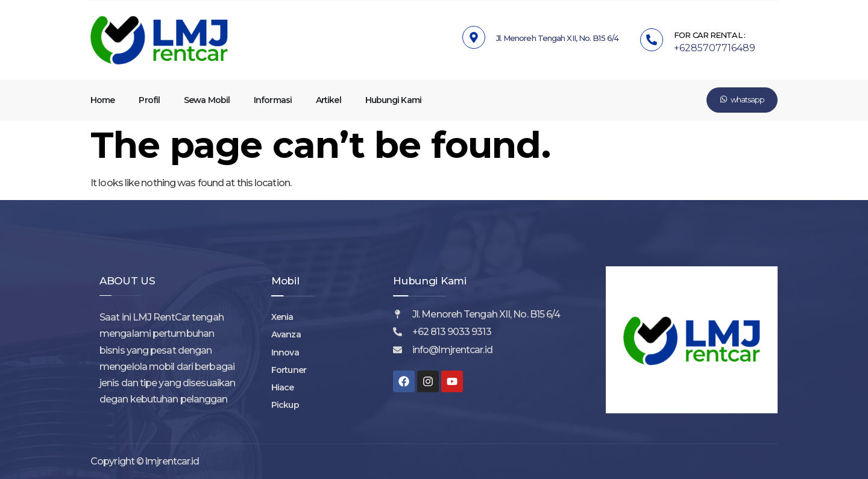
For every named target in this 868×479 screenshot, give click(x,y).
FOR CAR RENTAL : (709, 35)
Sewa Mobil (207, 100)
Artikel (329, 100)
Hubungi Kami (393, 100)
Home (102, 100)
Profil (149, 100)
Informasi (273, 100)
